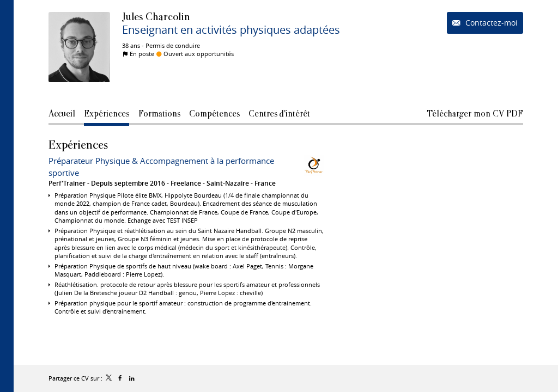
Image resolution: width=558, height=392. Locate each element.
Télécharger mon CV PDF (475, 114)
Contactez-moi (490, 23)
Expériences (78, 145)
